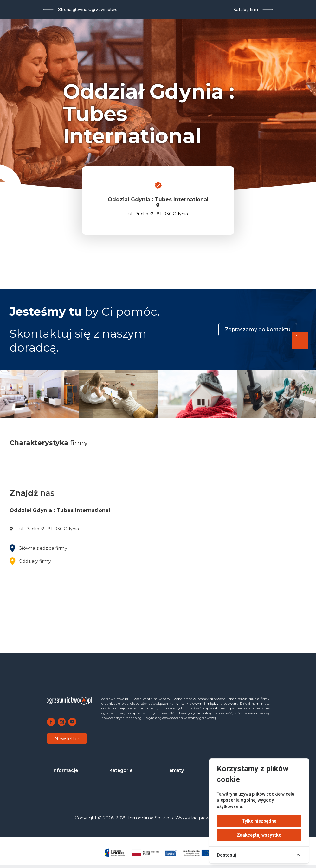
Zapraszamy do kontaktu (258, 329)
